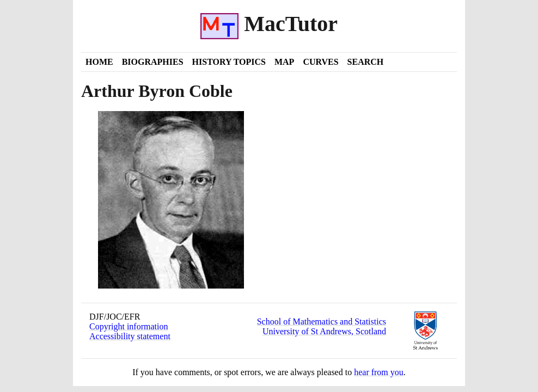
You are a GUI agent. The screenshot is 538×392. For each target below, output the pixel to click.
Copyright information (129, 326)
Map (284, 62)
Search (366, 62)
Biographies (153, 62)
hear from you (379, 372)
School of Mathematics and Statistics (322, 321)
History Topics (229, 62)
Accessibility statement (130, 336)
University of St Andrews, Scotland (324, 331)
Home (99, 62)
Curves (320, 62)
